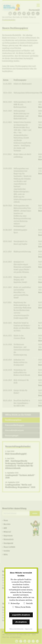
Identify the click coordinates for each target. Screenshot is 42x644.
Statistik (29, 603)
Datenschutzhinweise (17, 629)
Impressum (29, 629)
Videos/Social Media (23, 607)
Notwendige (15, 603)
